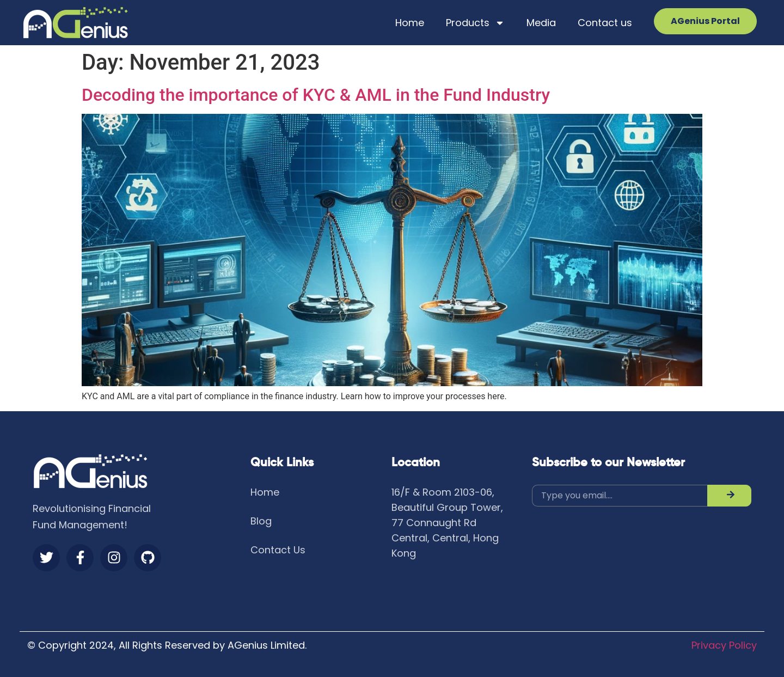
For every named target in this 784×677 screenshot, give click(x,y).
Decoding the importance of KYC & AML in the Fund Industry (316, 95)
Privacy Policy (724, 645)
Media (541, 23)
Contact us (605, 23)
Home (410, 23)
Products (475, 23)
